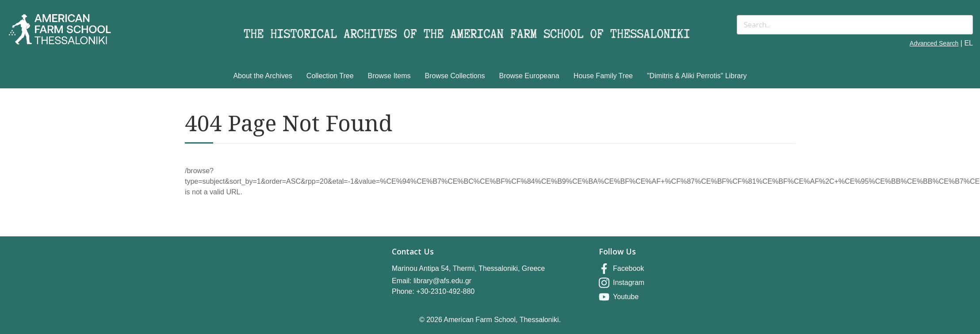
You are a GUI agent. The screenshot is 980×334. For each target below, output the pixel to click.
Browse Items (389, 76)
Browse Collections (455, 76)
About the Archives (262, 76)
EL (969, 43)
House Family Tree (603, 76)
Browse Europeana (529, 76)
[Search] (855, 25)
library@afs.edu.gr (442, 281)
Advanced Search (934, 43)
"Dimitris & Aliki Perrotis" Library (697, 76)
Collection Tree (330, 76)
